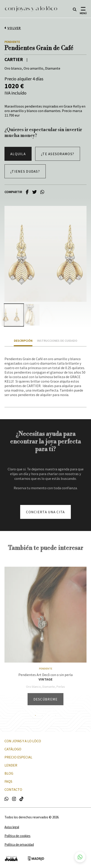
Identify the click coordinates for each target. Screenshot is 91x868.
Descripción (23, 341)
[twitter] (35, 192)
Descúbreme (46, 699)
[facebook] (27, 192)
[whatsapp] (42, 192)
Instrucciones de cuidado (57, 341)
